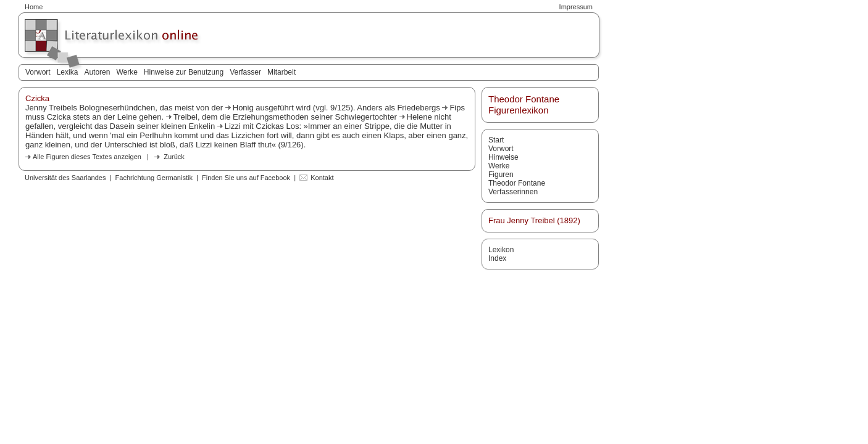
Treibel (186, 117)
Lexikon (501, 250)
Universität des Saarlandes (65, 178)
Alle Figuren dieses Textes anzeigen (87, 157)
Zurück (174, 157)
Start (496, 140)
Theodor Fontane (517, 183)
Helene (419, 117)
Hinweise (503, 157)
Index (497, 258)
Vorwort (38, 72)
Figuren (501, 175)
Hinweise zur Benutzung (184, 72)
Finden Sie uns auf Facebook (246, 178)
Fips (457, 108)
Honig (243, 108)
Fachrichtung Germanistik (154, 178)
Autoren (97, 72)
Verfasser (245, 72)
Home (34, 7)
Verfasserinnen (513, 192)
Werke (127, 72)
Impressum (576, 7)
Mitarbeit (282, 72)
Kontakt (322, 178)
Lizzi (233, 126)
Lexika (68, 72)
